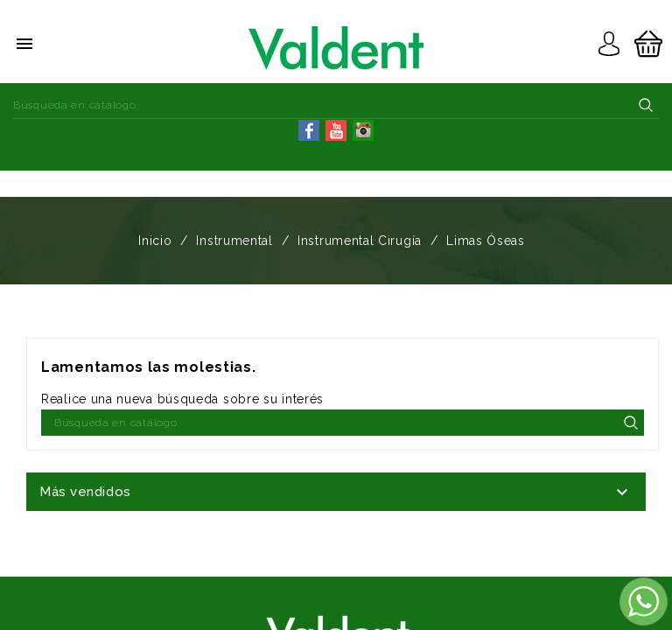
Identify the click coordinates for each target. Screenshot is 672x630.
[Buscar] (336, 105)
